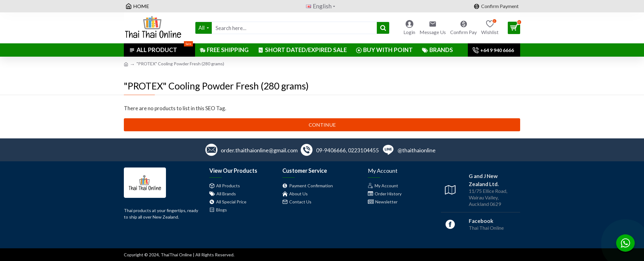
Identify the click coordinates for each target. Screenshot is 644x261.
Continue (322, 125)
